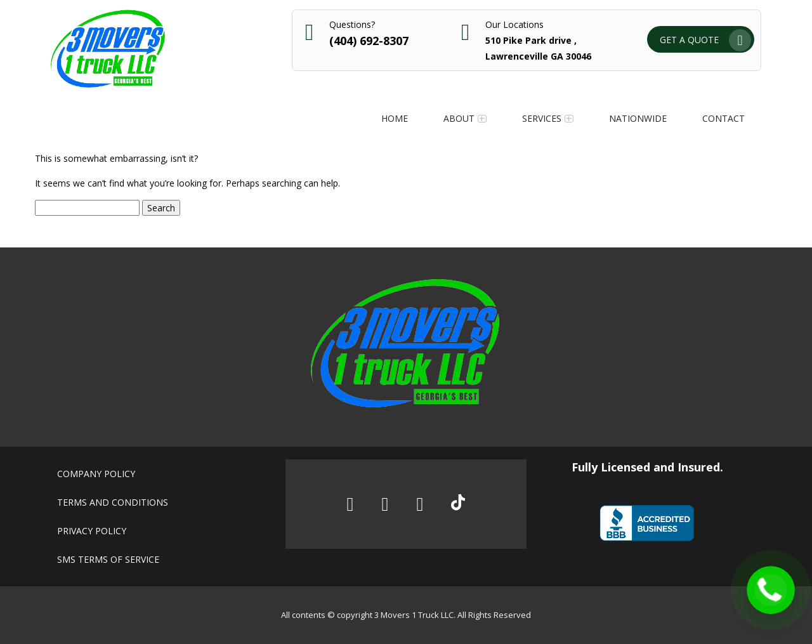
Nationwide (638, 118)
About (459, 118)
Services (542, 118)
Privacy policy (92, 531)
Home (395, 118)
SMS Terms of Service (108, 559)
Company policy (96, 474)
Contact (724, 118)
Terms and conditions (113, 502)
